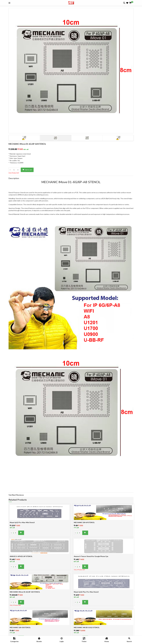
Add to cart (27, 170)
